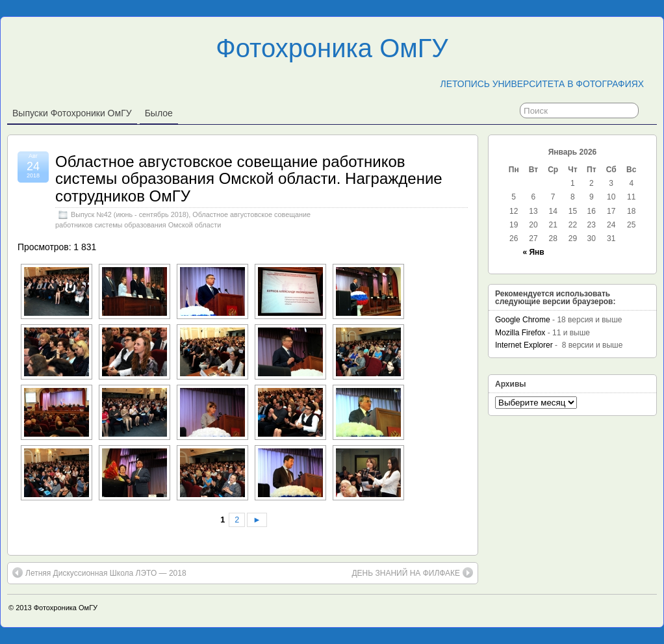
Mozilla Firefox (520, 333)
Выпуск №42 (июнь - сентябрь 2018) (130, 214)
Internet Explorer (524, 345)
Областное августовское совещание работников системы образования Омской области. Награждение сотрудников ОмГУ (249, 179)
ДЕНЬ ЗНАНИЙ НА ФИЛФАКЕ (412, 573)
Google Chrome (523, 320)
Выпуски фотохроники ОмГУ (72, 113)
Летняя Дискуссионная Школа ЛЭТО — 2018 (99, 573)
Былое (159, 113)
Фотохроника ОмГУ (332, 48)
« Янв (533, 252)
